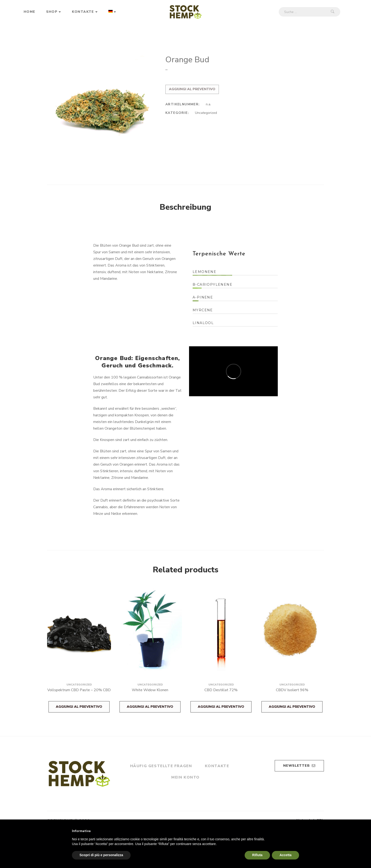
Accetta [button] (285, 855)
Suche (333, 12)
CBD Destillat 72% (221, 690)
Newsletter (299, 766)
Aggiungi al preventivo (192, 89)
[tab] (185, 207)
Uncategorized (206, 113)
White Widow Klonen (150, 690)
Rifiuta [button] (257, 855)
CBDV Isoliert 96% (292, 690)
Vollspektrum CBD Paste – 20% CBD (79, 690)
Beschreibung (185, 207)
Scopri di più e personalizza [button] (101, 855)
